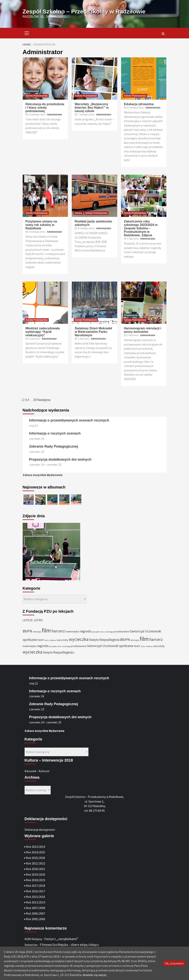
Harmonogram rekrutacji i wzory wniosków (143, 330)
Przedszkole (32, 91)
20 (35, 400)
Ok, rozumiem (174, 963)
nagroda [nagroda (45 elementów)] (85, 631)
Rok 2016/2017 (35, 891)
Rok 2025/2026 (35, 858)
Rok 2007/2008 (35, 908)
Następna (44, 400)
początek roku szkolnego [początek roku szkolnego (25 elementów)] (102, 632)
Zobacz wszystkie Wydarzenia (43, 475)
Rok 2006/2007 (35, 913)
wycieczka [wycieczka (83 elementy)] (79, 639)
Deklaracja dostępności (40, 830)
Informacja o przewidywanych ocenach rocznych (69, 420)
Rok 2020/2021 (35, 869)
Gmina (78, 213)
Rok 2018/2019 (35, 880)
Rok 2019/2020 (35, 874)
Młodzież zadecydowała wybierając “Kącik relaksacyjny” (43, 332)
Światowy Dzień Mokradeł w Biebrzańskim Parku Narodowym (93, 332)
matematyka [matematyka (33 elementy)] (72, 632)
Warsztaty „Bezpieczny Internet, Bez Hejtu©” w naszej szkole (92, 108)
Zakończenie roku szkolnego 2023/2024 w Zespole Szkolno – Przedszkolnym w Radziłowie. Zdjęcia (141, 228)
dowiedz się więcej (94, 975)
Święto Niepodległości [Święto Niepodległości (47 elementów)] (105, 640)
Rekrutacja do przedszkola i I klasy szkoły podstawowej (45, 108)
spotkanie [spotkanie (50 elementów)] (30, 640)
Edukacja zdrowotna (139, 104)
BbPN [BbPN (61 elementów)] (27, 631)
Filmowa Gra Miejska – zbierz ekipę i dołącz (69, 945)
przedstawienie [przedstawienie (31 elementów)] (122, 632)
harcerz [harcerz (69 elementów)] (58, 631)
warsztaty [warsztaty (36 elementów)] (62, 640)
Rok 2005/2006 (35, 919)
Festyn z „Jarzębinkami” (61, 939)
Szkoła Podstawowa (37, 96)
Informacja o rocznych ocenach (55, 433)
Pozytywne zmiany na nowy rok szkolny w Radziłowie (41, 225)
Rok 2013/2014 (35, 902)
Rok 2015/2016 (35, 897)
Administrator (55, 115)
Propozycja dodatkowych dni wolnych (60, 459)
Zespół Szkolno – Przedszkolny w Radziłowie (84, 11)
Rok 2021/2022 (35, 863)
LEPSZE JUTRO (33, 620)
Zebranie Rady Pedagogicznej (54, 446)
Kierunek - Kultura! (37, 771)
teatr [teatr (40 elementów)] (41, 640)
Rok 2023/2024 (35, 847)
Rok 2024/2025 (35, 852)
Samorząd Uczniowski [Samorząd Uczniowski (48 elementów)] (146, 631)
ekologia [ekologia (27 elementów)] (37, 632)
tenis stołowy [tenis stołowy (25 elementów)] (50, 640)
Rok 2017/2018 (35, 886)
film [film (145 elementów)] (46, 630)
